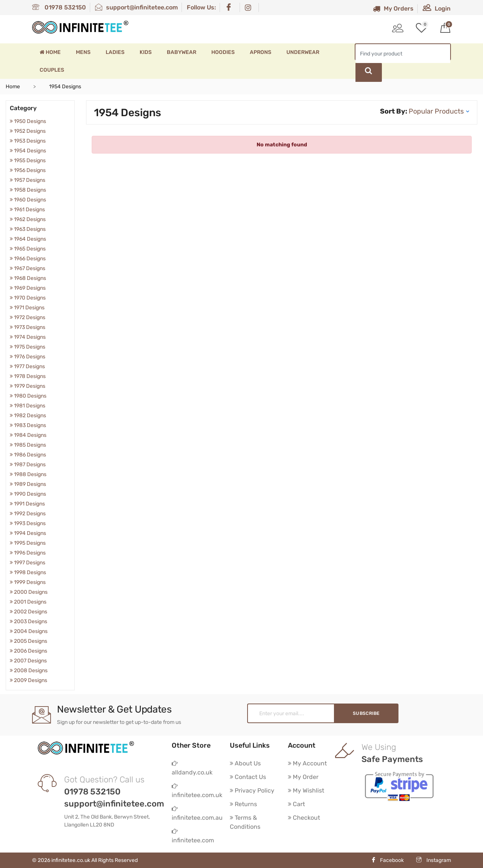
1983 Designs (28, 425)
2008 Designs (29, 671)
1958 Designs (28, 190)
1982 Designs (28, 416)
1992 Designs (28, 514)
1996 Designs (28, 553)
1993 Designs (28, 523)
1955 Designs (28, 161)
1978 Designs (28, 376)
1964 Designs (28, 239)
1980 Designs (28, 396)
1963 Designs (28, 229)
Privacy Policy (252, 790)
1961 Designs (27, 210)
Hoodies (223, 52)
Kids (146, 52)
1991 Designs (27, 504)
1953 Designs (28, 141)
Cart (296, 804)
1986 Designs (28, 455)
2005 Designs (28, 641)
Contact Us (248, 777)
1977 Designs (27, 366)
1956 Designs (28, 170)
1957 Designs (28, 180)
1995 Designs (28, 543)
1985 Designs (28, 445)
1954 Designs (28, 151)
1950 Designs (28, 121)
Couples (52, 70)
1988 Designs (28, 474)
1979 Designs (28, 386)
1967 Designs (28, 268)
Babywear (182, 52)
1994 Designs (28, 533)
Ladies (115, 52)
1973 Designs (28, 327)
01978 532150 (59, 7)
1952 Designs (28, 131)
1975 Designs (28, 347)
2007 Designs (28, 661)
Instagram (434, 860)
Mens (83, 52)
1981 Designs (28, 406)
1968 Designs (28, 278)
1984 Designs (28, 435)
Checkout (304, 818)
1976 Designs (28, 357)
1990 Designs (28, 494)
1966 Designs (28, 259)
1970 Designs (28, 298)
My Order (303, 777)
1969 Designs (28, 288)
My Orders (393, 8)
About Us (245, 763)
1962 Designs (28, 219)
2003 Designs (28, 621)
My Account (307, 763)
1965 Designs (28, 249)
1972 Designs (28, 317)
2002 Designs (28, 612)
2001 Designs (28, 602)
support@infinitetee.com (136, 7)
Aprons (261, 52)
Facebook (387, 860)
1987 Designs (28, 465)
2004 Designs (29, 631)
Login (437, 8)
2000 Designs (29, 592)
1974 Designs (28, 337)
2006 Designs (28, 651)
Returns (243, 804)
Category (23, 108)
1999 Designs (28, 582)
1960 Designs (28, 200)
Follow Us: (201, 7)
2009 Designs (28, 680)
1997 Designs (28, 563)
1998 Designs (28, 572)
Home (50, 52)
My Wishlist (306, 790)
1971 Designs (27, 308)
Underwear (303, 52)
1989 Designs (28, 484)
